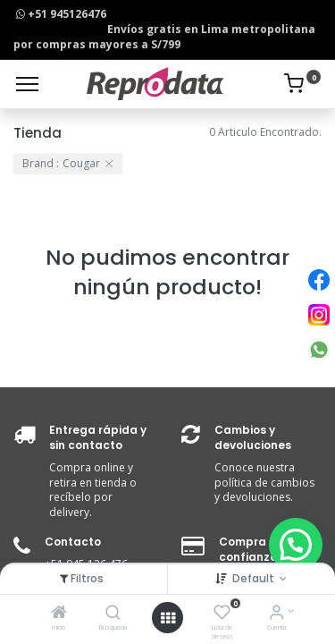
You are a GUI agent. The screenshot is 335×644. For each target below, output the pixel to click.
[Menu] (27, 84)
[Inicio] (59, 614)
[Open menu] (168, 618)
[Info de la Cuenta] (276, 614)
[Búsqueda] (113, 614)
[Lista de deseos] (222, 614)
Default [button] (255, 578)
